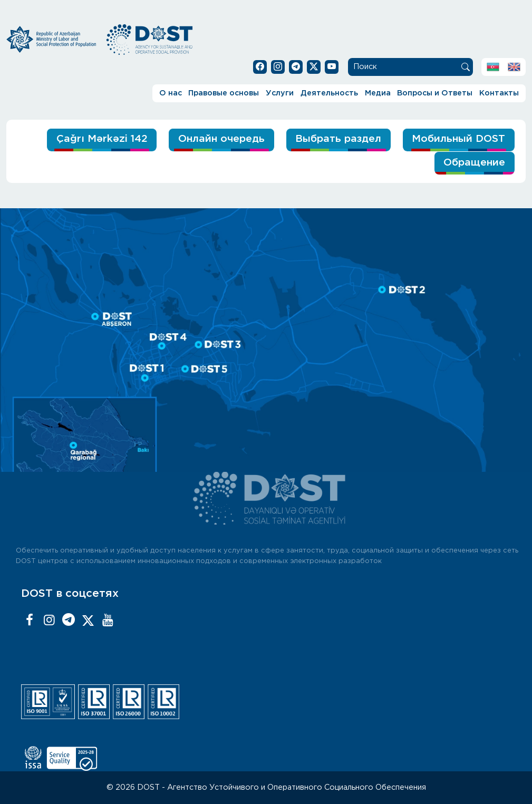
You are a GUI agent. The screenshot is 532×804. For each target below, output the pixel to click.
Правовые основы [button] (224, 93)
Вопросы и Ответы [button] (435, 93)
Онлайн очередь (221, 139)
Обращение (474, 163)
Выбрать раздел (338, 139)
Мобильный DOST (458, 139)
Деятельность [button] (329, 93)
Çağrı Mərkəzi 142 (102, 139)
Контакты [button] (499, 93)
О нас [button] (171, 93)
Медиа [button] (378, 93)
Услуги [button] (280, 93)
